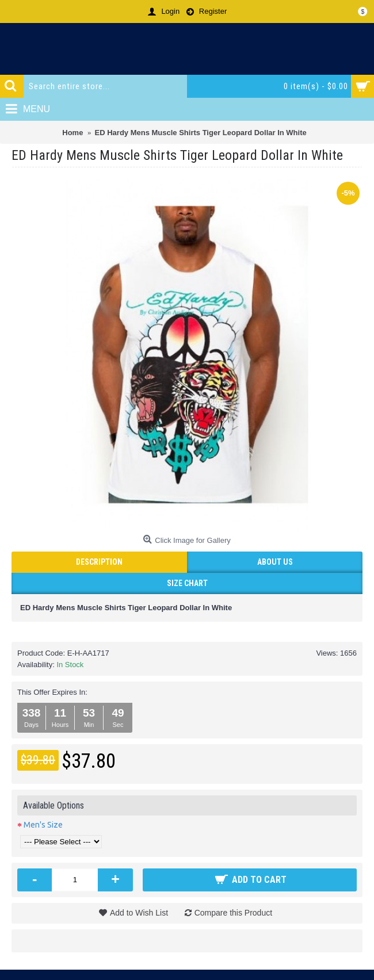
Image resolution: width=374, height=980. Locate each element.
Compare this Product (233, 913)
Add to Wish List (139, 913)
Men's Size (43, 825)
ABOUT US (275, 562)
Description (99, 562)
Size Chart (187, 583)
